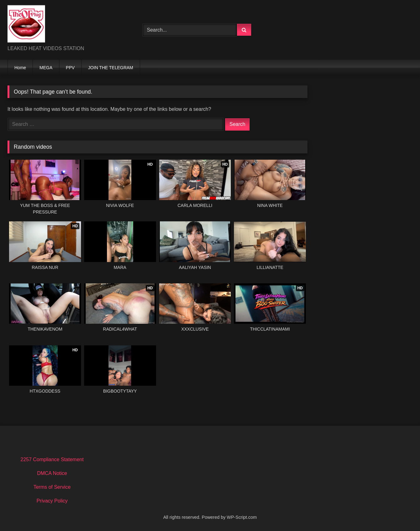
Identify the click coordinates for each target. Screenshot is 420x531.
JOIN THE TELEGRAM (111, 68)
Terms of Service (52, 487)
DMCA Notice (52, 473)
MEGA (46, 68)
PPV (70, 68)
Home (20, 68)
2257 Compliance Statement (52, 459)
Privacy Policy (52, 501)
